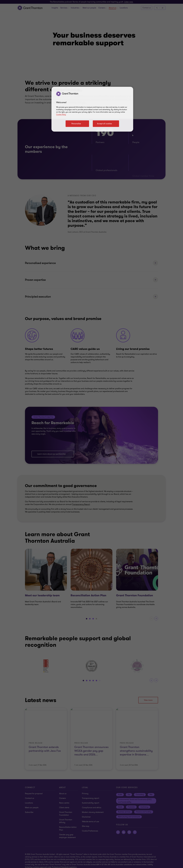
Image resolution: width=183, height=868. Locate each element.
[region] (92, 109)
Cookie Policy (61, 114)
